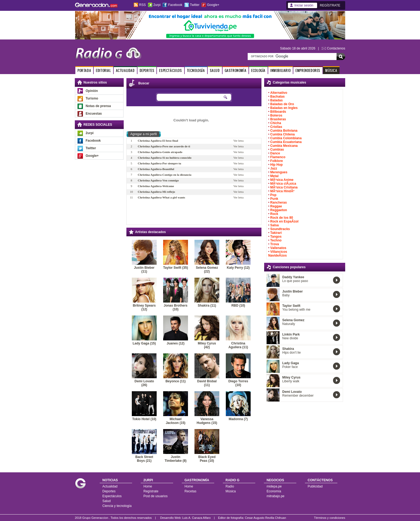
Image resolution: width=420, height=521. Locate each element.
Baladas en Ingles (284, 108)
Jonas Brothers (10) (176, 307)
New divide (290, 338)
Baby (286, 295)
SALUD (215, 70)
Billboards (278, 112)
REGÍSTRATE (330, 5)
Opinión (92, 91)
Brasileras (278, 119)
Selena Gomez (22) (207, 270)
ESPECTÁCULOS (170, 70)
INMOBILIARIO (280, 70)
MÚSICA (331, 70)
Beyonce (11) (176, 381)
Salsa (275, 225)
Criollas (276, 127)
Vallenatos (278, 248)
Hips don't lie (291, 353)
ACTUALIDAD (125, 70)
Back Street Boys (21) (144, 459)
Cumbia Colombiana (286, 138)
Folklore (277, 161)
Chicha (276, 123)
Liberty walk (291, 381)
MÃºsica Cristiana (284, 187)
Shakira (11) (207, 306)
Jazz (274, 168)
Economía (274, 491)
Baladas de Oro (282, 104)
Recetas (190, 491)
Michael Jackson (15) (176, 421)
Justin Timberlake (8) (175, 459)
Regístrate (151, 491)
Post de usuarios (155, 496)
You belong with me (296, 310)
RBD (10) (238, 306)
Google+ (213, 5)
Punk (274, 199)
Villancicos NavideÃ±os (278, 254)
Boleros (276, 115)
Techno (276, 240)
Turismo (92, 98)
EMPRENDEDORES (308, 70)
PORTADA (84, 70)
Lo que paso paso (295, 281)
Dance (275, 153)
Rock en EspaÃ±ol (285, 221)
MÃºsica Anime (282, 180)
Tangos (276, 237)
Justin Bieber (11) (144, 270)
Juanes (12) (176, 343)
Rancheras (279, 203)
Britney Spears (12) (144, 307)
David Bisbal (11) (207, 383)
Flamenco (278, 157)
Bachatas (278, 97)
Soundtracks (280, 229)
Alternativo (279, 93)
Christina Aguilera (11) (238, 345)
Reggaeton (279, 210)
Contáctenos (336, 48)
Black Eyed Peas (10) (207, 459)
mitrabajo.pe (275, 496)
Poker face (290, 367)
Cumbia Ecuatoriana (286, 142)
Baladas (277, 100)
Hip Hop (277, 165)
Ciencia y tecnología (117, 506)
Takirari (276, 233)
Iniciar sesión (304, 5)
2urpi (157, 5)
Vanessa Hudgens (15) (207, 421)
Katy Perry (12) (238, 268)
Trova (275, 244)
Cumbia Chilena (283, 134)
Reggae (276, 206)
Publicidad (315, 486)
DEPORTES (147, 70)
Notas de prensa (98, 106)
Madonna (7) (238, 419)
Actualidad (110, 486)
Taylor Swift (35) (176, 268)
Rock (274, 214)
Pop (273, 195)
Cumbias (277, 150)
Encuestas (94, 114)
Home (148, 486)
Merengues (279, 172)
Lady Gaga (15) (144, 343)
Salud (107, 501)
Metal (275, 176)
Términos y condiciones (330, 518)
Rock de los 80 (282, 218)
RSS (142, 5)
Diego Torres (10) (238, 383)
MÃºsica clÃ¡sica (283, 184)
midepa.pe (274, 486)
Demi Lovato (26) (144, 383)
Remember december (298, 396)
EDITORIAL (103, 70)
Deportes (109, 491)
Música (231, 491)
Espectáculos (112, 496)
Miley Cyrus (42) (207, 345)
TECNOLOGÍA (196, 70)
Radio (230, 486)
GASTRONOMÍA (236, 70)
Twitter (195, 5)
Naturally (289, 324)
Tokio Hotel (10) (144, 419)
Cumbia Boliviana (284, 131)
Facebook (175, 5)
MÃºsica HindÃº (282, 191)
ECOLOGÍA (258, 70)
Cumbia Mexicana (284, 146)
